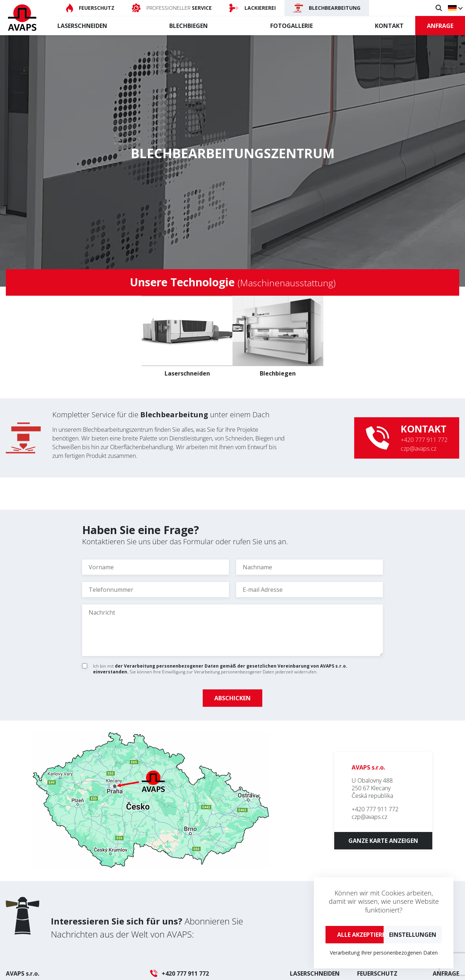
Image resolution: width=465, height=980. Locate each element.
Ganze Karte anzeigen (383, 841)
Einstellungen (413, 935)
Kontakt (389, 26)
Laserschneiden (82, 26)
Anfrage (440, 26)
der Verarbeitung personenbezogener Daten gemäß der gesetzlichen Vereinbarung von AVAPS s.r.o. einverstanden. (220, 669)
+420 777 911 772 (424, 440)
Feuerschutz (377, 973)
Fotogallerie (292, 26)
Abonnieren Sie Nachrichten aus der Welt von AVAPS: (147, 928)
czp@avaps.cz (418, 448)
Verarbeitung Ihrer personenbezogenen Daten (384, 953)
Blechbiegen (189, 26)
